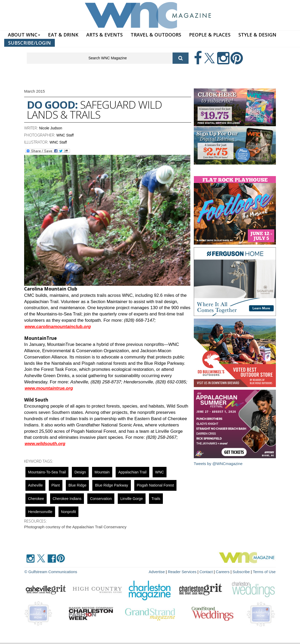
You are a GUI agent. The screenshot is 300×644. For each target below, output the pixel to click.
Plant (56, 485)
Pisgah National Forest (156, 485)
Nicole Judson (51, 128)
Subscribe (243, 572)
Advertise (162, 572)
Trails (156, 499)
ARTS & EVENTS (105, 35)
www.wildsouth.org (45, 444)
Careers (225, 572)
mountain (102, 472)
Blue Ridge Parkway (111, 485)
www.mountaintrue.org (49, 388)
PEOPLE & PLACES (210, 35)
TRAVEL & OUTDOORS (156, 35)
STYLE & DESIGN (257, 35)
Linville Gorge (132, 499)
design (80, 472)
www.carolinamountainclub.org (58, 327)
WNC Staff (65, 135)
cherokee (36, 499)
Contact (209, 572)
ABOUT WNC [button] (24, 35)
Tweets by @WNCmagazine (218, 464)
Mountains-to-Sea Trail (47, 472)
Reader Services (186, 572)
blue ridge (77, 485)
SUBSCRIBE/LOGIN (30, 43)
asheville (35, 485)
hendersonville (40, 512)
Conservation (101, 499)
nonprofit (69, 512)
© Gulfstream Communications (49, 572)
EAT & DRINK (63, 35)
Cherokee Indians (67, 499)
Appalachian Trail (132, 472)
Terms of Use (265, 572)
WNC (160, 472)
